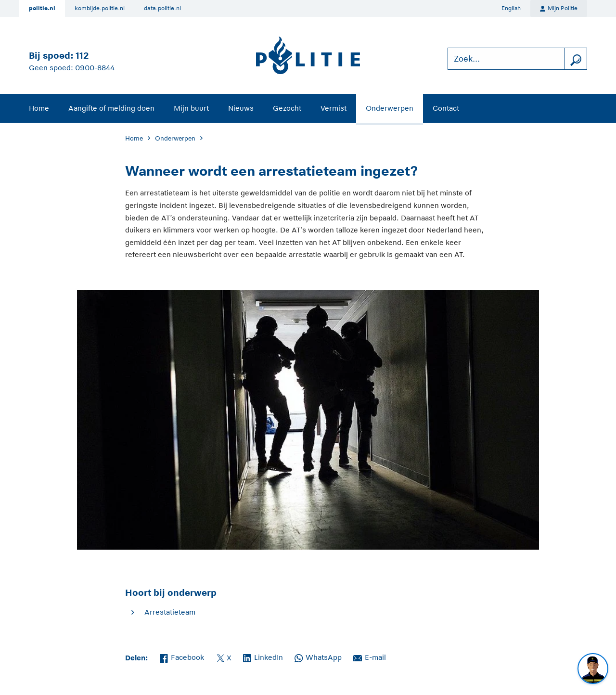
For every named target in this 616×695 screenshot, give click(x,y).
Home (39, 108)
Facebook (182, 656)
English (511, 8)
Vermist (334, 108)
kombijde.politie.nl (100, 8)
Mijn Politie (559, 9)
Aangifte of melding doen (111, 108)
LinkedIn (263, 656)
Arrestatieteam (170, 612)
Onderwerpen (390, 108)
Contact (446, 108)
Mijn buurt (191, 108)
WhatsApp (318, 656)
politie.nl (42, 8)
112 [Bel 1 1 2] (82, 56)
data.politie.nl (162, 8)
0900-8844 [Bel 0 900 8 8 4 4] (95, 68)
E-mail (370, 656)
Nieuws (241, 108)
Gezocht (287, 108)
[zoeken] (576, 59)
